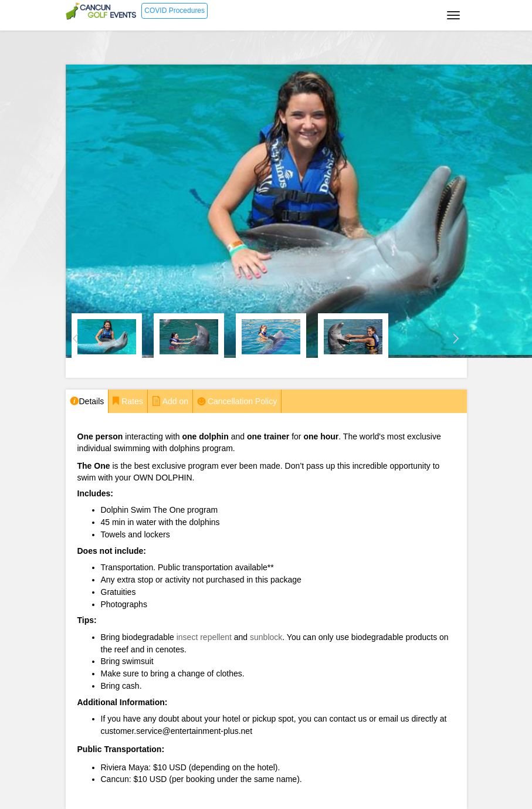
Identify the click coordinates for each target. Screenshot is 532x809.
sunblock (266, 637)
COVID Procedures (174, 11)
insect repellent (204, 637)
